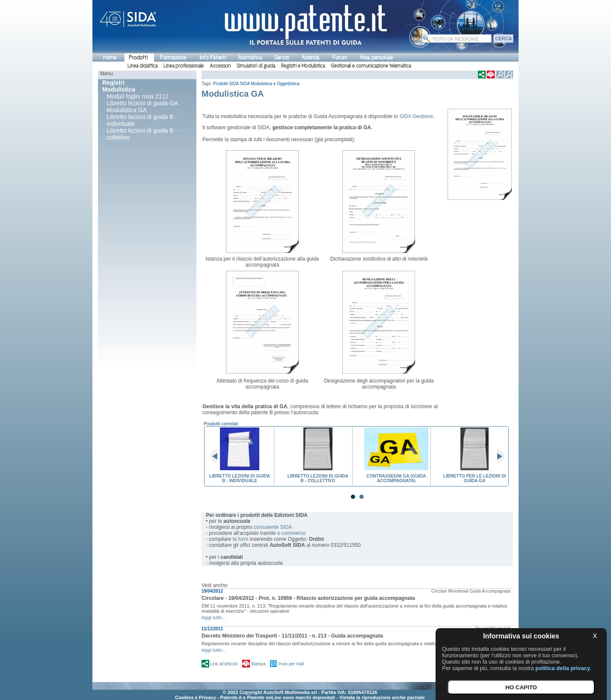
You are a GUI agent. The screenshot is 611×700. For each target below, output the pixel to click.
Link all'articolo (224, 664)
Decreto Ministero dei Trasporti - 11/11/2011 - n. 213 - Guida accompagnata (292, 636)
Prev (217, 457)
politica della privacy (563, 668)
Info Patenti (213, 58)
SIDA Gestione (416, 116)
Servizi (282, 58)
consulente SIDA (273, 527)
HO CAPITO (521, 687)
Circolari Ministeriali (450, 591)
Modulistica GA (127, 110)
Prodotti (138, 58)
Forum (340, 58)
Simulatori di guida (256, 66)
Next (497, 457)
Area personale (376, 58)
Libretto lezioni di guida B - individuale (142, 120)
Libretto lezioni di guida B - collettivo (142, 134)
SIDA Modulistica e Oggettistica (270, 84)
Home (110, 58)
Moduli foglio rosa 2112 (138, 96)
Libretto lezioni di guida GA (142, 103)
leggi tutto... (214, 617)
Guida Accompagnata (490, 591)
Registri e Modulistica (303, 66)
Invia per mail (291, 664)
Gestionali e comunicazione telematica (371, 66)
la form (241, 539)
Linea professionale (184, 66)
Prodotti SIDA (226, 84)
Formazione (173, 58)
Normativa (250, 58)
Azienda (310, 58)
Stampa (258, 664)
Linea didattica (142, 66)
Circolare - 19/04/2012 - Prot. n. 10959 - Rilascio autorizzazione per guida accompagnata (308, 598)
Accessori (220, 66)
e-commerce (292, 533)
